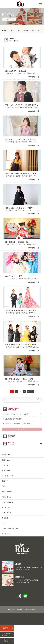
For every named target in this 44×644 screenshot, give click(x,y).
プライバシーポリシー (10, 528)
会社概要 (5, 518)
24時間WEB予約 (6, 628)
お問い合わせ (7, 497)
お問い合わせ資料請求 (6, 634)
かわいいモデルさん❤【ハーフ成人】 (16, 414)
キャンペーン (7, 471)
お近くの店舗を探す (6, 641)
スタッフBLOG (7, 502)
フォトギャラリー (8, 476)
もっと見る (22, 429)
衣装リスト (6, 481)
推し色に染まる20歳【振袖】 (13, 419)
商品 (3, 486)
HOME (4, 30)
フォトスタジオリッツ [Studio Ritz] (19, 30)
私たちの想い (7, 455)
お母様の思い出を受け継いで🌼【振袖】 (18, 423)
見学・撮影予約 (7, 492)
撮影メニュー (7, 460)
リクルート (6, 523)
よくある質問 (7, 507)
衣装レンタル (7, 465)
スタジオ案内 (7, 513)
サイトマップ (7, 534)
